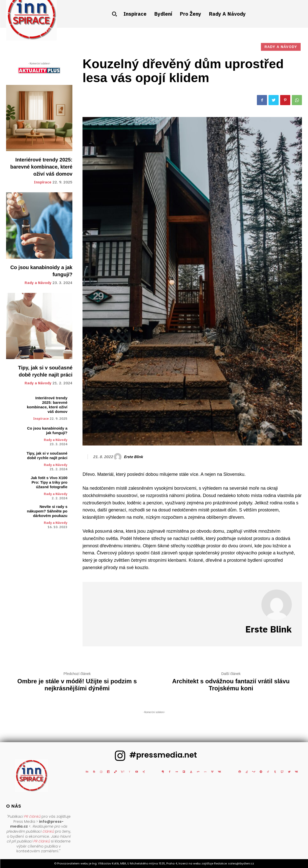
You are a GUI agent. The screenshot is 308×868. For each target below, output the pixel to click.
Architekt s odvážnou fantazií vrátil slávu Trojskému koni (231, 685)
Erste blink (133, 457)
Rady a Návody (38, 283)
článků (48, 831)
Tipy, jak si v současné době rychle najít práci (47, 455)
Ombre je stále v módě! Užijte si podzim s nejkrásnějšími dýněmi (77, 685)
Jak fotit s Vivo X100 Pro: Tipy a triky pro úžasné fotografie (49, 482)
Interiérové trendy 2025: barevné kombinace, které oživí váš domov (42, 167)
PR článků (32, 816)
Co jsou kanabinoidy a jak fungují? (47, 430)
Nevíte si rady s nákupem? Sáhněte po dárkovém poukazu (47, 511)
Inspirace (43, 182)
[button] (114, 14)
